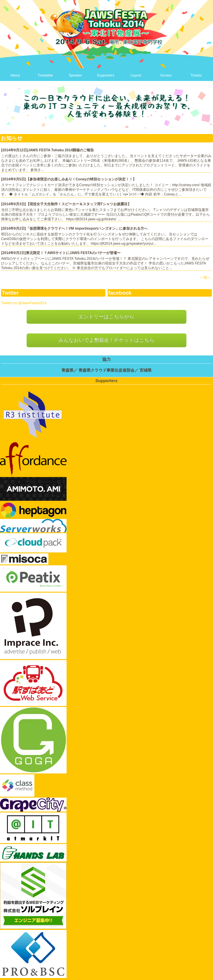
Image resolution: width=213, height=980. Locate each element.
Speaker (75, 75)
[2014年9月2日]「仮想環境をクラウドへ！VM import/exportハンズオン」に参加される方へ (74, 228)
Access (166, 75)
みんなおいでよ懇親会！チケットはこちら (107, 340)
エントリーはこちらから (106, 317)
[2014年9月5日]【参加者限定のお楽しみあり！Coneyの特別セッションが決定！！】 (69, 179)
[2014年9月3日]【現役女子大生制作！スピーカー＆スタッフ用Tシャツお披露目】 (66, 204)
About (15, 75)
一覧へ (205, 277)
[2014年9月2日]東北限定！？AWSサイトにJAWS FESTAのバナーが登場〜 (61, 253)
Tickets (196, 75)
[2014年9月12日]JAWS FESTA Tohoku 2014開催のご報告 (47, 150)
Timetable (45, 75)
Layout (136, 75)
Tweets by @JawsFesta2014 (24, 303)
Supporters (106, 75)
